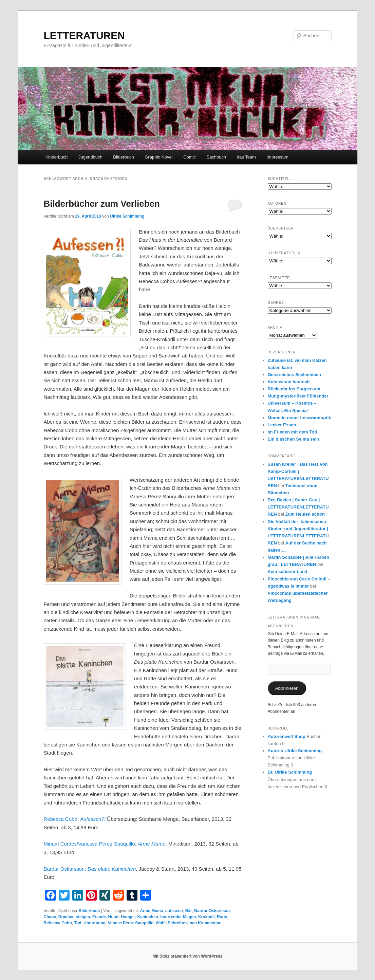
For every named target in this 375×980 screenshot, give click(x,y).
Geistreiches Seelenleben (295, 375)
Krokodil (207, 917)
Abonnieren (287, 688)
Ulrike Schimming (127, 216)
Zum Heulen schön (305, 514)
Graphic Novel (158, 157)
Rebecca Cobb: (76, 819)
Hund (114, 917)
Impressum (277, 157)
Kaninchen (148, 917)
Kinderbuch (57, 157)
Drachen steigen (74, 917)
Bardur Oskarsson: (90, 869)
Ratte (222, 917)
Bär (189, 911)
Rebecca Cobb (58, 923)
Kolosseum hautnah (289, 382)
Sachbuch (216, 157)
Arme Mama (151, 911)
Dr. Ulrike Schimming (290, 772)
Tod (78, 923)
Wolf (160, 923)
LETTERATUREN (84, 35)
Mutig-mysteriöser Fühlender (298, 396)
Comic (190, 157)
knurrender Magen (178, 917)
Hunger (128, 917)
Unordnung (95, 923)
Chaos (50, 917)
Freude (99, 917)
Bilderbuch (123, 157)
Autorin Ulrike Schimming (295, 751)
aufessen (174, 911)
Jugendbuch (90, 157)
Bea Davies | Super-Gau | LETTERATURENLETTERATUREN (298, 507)
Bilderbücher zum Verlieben (102, 204)
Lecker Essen (282, 425)
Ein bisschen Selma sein (294, 439)
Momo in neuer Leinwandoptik (299, 418)
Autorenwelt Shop (287, 736)
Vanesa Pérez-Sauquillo (131, 923)
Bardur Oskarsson (212, 911)
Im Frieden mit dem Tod (293, 432)
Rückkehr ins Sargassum (294, 389)
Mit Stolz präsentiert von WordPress (188, 956)
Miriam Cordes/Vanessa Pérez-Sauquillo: (105, 844)
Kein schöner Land (288, 571)
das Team (246, 157)
